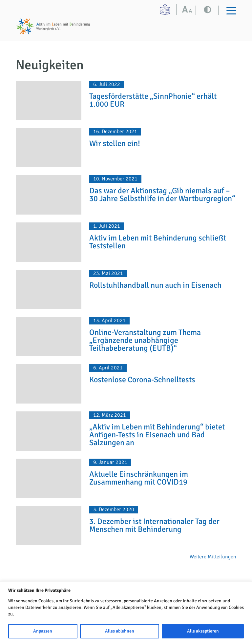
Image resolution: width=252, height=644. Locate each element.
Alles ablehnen (120, 631)
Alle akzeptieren (203, 631)
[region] (126, 613)
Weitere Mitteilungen (213, 557)
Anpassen (43, 631)
